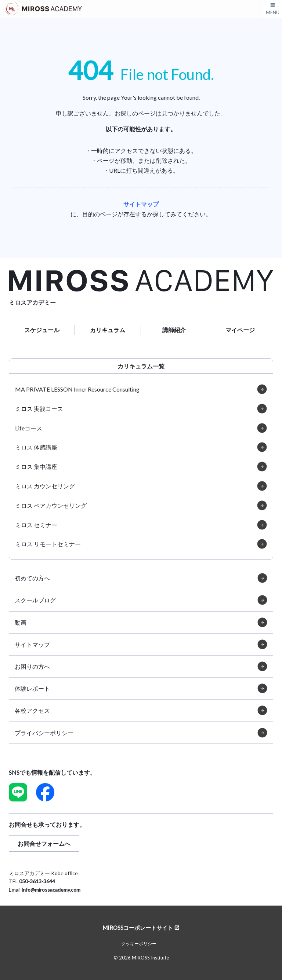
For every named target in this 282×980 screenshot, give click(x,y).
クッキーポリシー (139, 944)
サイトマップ (141, 204)
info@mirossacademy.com (51, 890)
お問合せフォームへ (44, 843)
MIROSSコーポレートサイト (138, 928)
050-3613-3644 (37, 881)
